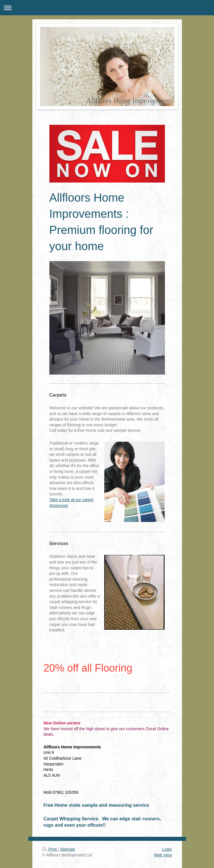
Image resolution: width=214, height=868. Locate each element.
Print (50, 849)
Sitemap (67, 849)
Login (167, 849)
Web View (163, 855)
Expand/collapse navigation (107, 8)
